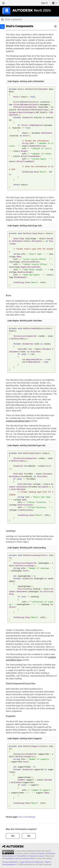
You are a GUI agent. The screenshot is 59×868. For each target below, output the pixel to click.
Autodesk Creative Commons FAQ (19, 858)
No (29, 836)
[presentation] (8, 852)
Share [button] (56, 27)
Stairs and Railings (27, 817)
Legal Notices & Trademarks (31, 862)
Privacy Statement (10, 862)
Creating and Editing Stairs (18, 421)
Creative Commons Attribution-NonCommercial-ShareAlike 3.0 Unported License (29, 855)
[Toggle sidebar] (2, 27)
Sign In (44, 3)
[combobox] (29, 19)
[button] (54, 3)
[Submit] (3, 19)
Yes (13, 836)
